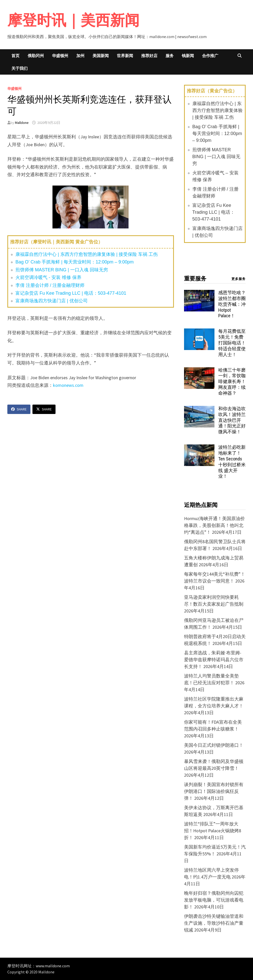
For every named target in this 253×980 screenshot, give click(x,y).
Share (19, 409)
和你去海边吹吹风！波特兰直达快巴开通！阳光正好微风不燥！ (232, 420)
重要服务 (195, 279)
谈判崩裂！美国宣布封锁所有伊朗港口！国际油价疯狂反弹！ (214, 791)
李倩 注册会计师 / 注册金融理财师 (50, 285)
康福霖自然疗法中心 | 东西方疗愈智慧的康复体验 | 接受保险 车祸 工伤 (87, 254)
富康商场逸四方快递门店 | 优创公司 (52, 301)
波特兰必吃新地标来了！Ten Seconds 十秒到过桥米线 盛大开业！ (232, 462)
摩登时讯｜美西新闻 (73, 20)
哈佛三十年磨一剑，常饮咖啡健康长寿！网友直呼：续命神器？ (232, 381)
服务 (170, 56)
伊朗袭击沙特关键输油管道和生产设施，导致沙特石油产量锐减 (214, 923)
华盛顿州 (60, 56)
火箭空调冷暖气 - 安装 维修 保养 (48, 277)
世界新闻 (125, 56)
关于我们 (20, 68)
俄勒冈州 (36, 56)
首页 (15, 56)
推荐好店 (149, 56)
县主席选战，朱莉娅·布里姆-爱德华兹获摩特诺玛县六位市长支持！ (214, 660)
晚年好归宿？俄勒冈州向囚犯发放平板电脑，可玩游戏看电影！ (214, 900)
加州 (80, 56)
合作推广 (210, 56)
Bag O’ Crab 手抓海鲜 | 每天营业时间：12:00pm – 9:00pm (75, 262)
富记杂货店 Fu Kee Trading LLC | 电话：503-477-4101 (71, 293)
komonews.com (68, 385)
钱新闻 (188, 56)
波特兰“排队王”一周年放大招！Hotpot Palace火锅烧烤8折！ (213, 831)
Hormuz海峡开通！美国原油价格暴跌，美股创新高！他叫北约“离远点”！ (214, 525)
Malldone (22, 123)
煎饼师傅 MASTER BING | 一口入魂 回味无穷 (62, 270)
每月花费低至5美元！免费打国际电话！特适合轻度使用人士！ (232, 343)
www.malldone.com (53, 966)
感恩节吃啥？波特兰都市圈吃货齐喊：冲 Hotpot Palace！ (232, 304)
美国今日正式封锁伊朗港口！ (214, 745)
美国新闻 (101, 56)
